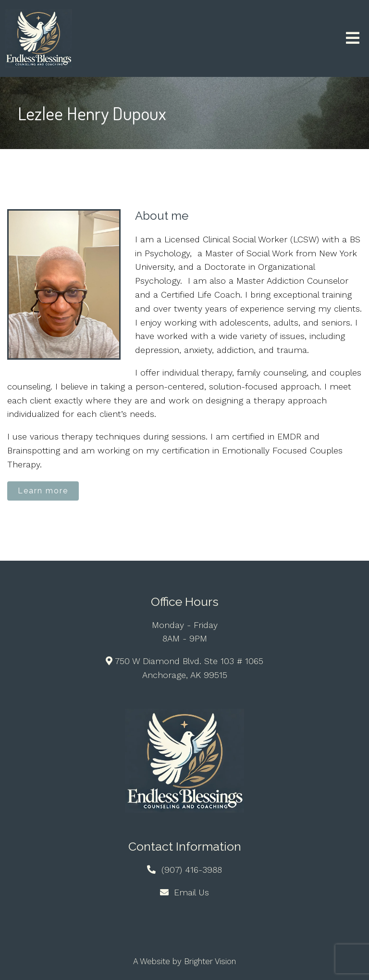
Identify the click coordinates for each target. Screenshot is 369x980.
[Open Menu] (353, 39)
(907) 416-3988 (192, 870)
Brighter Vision (210, 961)
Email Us (191, 892)
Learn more (43, 491)
